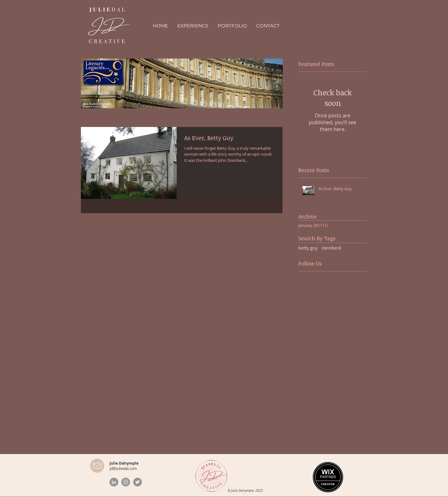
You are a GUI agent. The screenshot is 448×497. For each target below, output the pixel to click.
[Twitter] (138, 482)
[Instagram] (126, 482)
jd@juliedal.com (123, 468)
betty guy (308, 248)
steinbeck (331, 248)
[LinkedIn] (114, 482)
